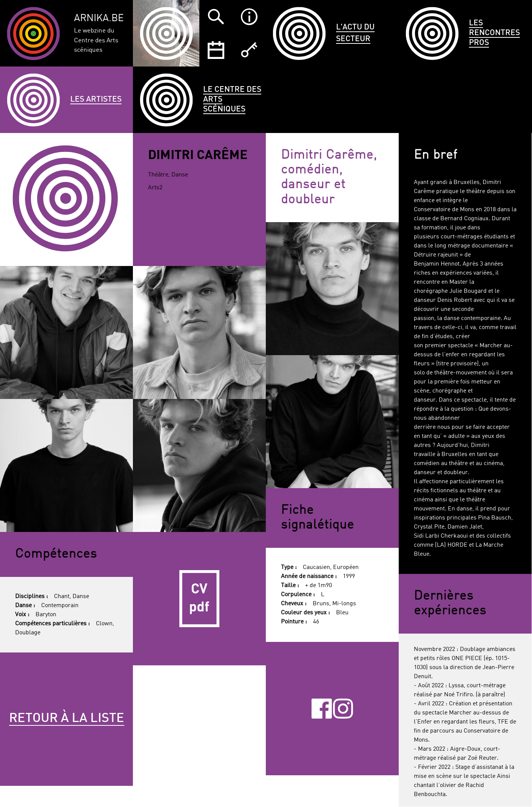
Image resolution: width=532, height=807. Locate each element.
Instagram (343, 708)
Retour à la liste (67, 719)
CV (199, 598)
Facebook (322, 708)
